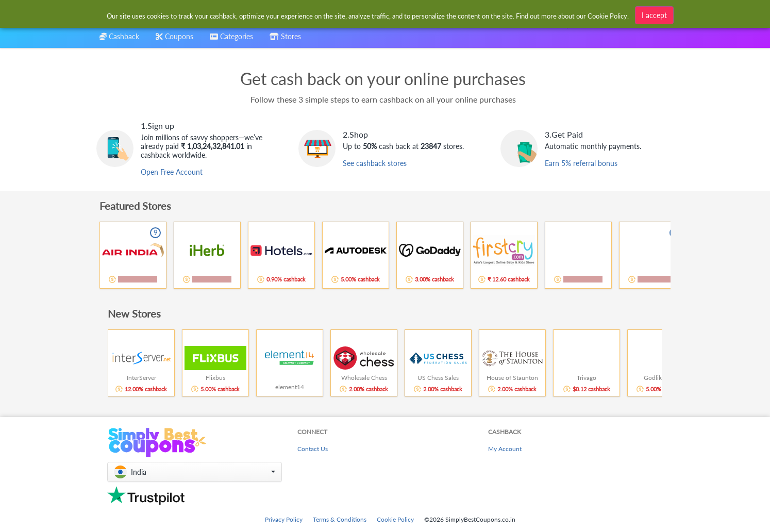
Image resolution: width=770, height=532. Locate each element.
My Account (505, 449)
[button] (195, 472)
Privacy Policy (284, 519)
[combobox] (231, 40)
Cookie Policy (395, 519)
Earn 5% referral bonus (581, 163)
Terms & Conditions (340, 519)
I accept (654, 15)
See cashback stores (375, 163)
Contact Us (313, 449)
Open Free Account (172, 172)
